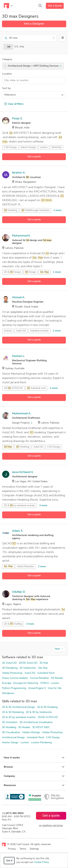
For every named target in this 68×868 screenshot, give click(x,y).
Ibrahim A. (19, 173)
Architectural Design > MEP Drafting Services (35, 66)
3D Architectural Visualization (36, 722)
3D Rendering (10, 668)
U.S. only (19, 47)
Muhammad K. (21, 236)
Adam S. (18, 531)
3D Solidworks (28, 668)
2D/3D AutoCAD (28, 663)
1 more (57, 272)
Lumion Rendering (41, 743)
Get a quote (34, 157)
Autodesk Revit (46, 673)
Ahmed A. (19, 298)
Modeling (11, 211)
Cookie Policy (41, 862)
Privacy (12, 849)
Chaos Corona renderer (15, 678)
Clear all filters (14, 104)
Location (7, 74)
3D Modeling (9, 727)
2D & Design (12, 272)
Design (30, 272)
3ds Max (43, 668)
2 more (57, 210)
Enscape (7, 683)
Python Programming (14, 688)
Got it (9, 861)
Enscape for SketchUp (26, 683)
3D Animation (10, 722)
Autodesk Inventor (39, 331)
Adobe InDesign (31, 733)
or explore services (51, 826)
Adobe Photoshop (12, 673)
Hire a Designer (34, 24)
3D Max (44, 663)
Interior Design (28, 147)
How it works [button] (34, 758)
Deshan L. (19, 356)
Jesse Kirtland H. (23, 472)
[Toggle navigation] (8, 6)
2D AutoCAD (9, 663)
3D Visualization (11, 733)
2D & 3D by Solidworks (39, 712)
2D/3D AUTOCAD (48, 717)
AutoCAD (21, 331)
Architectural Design (13, 738)
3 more (43, 506)
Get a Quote (55, 6)
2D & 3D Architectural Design (19, 707)
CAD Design (10, 147)
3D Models (24, 727)
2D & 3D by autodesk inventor (19, 717)
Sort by (6, 88)
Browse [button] (34, 767)
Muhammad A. (22, 414)
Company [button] (34, 776)
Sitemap (34, 849)
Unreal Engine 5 (37, 688)
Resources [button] (34, 785)
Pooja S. (17, 119)
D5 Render (57, 678)
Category (7, 59)
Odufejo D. (19, 592)
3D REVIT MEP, (41, 727)
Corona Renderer (39, 678)
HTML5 (45, 683)
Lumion (44, 147)
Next (59, 649)
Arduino (8, 331)
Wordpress (8, 693)
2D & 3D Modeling (47, 707)
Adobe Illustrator (25, 567)
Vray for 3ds (55, 688)
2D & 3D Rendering (13, 712)
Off (9, 47)
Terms (23, 849)
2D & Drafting (13, 624)
